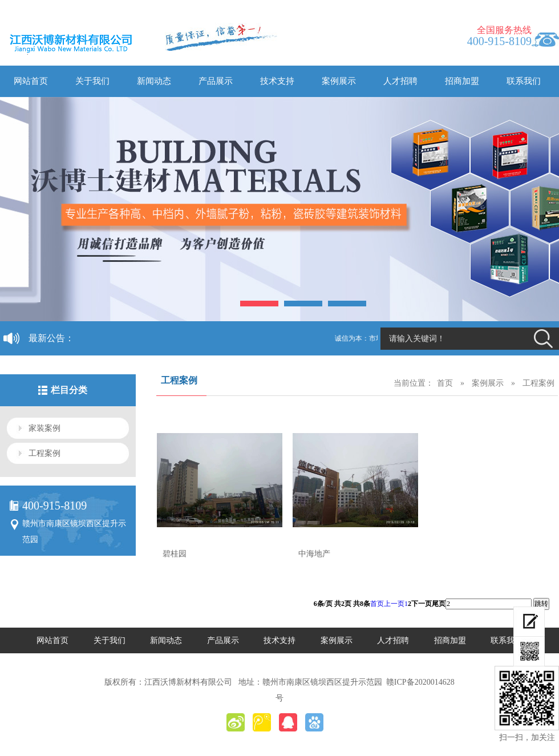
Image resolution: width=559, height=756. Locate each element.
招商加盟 (462, 81)
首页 (445, 383)
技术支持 (277, 81)
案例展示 (339, 81)
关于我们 (92, 81)
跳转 (541, 604)
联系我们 (524, 81)
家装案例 (44, 428)
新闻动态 (154, 81)
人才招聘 (400, 81)
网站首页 (31, 81)
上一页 (394, 604)
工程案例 (44, 453)
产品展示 (216, 81)
